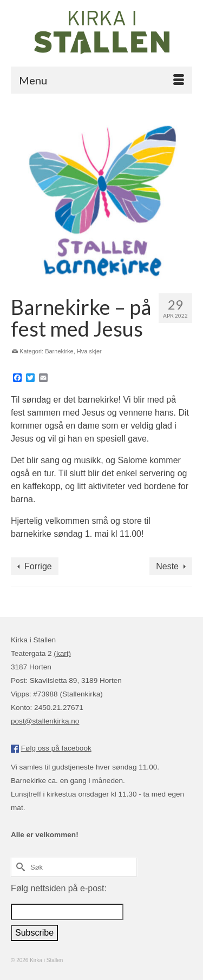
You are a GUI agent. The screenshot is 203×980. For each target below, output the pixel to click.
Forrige (38, 566)
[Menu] (101, 80)
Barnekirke (59, 351)
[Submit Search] (19, 867)
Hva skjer (89, 351)
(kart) (62, 653)
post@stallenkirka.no (45, 721)
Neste (167, 566)
